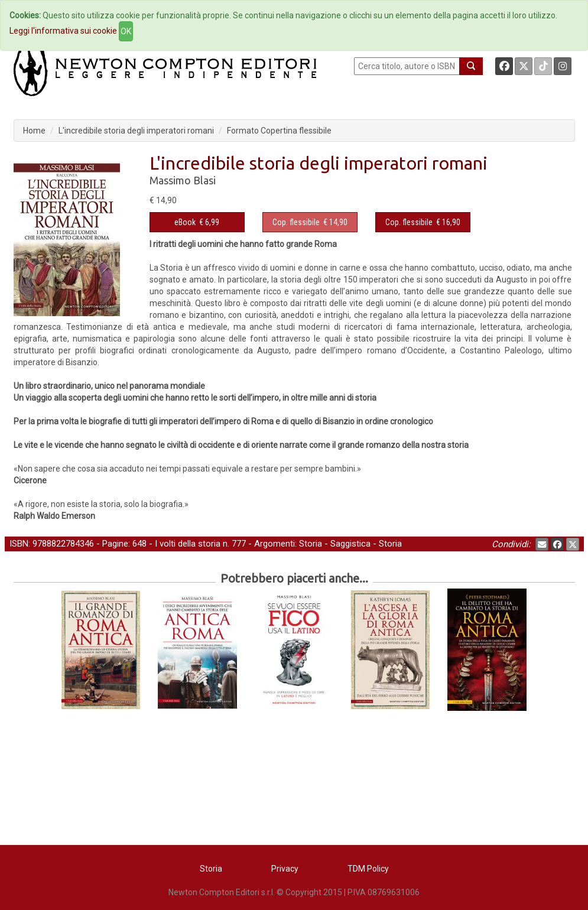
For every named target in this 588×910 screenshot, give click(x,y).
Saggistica (350, 544)
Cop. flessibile (296, 222)
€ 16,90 (423, 222)
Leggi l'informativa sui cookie (63, 31)
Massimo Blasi (183, 180)
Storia (311, 544)
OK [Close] (126, 31)
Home (34, 131)
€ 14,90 (310, 222)
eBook (185, 222)
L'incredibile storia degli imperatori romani (136, 131)
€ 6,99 (197, 222)
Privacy (285, 869)
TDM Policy (368, 869)
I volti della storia (188, 544)
